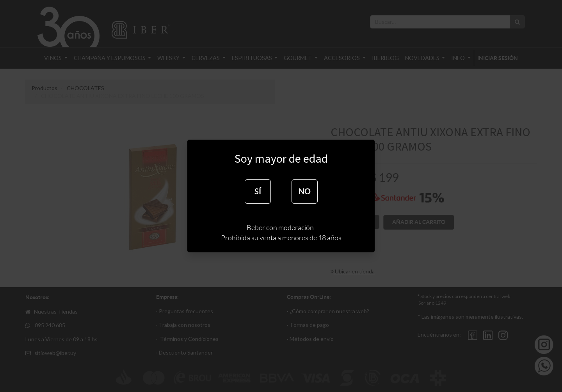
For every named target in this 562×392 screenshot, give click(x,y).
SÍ (258, 191)
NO (305, 191)
